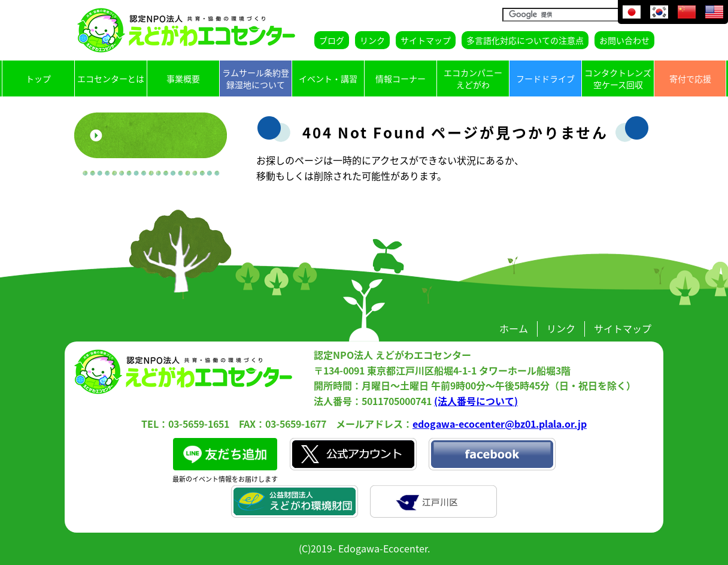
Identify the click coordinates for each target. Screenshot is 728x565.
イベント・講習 (328, 78)
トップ (38, 78)
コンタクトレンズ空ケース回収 (618, 78)
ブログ (332, 40)
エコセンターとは (111, 78)
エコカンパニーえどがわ (473, 78)
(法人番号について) (476, 401)
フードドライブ (545, 78)
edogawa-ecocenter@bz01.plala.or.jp (500, 424)
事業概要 (183, 78)
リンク (372, 40)
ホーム (514, 328)
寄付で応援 (690, 78)
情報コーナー (401, 78)
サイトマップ (426, 40)
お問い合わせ (624, 40)
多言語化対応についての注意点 (525, 40)
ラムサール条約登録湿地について (256, 78)
